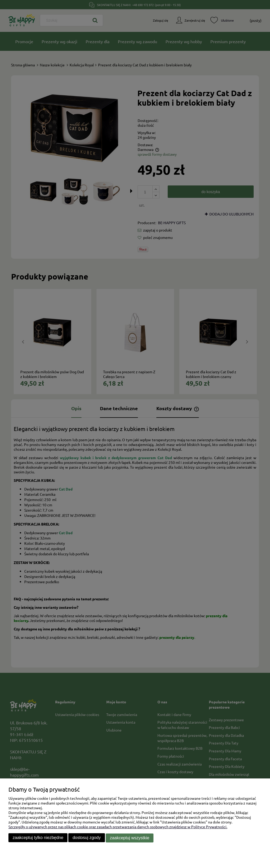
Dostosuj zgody (87, 838)
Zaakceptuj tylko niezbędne (38, 838)
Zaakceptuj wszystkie (130, 838)
